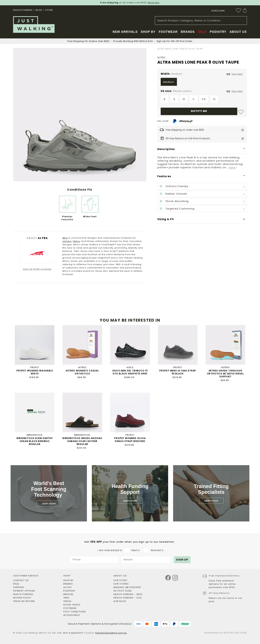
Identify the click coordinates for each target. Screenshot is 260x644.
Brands (68, 584)
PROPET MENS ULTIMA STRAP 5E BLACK (178, 372)
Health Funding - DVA (128, 598)
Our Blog (120, 601)
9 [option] (174, 99)
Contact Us (21, 580)
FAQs (16, 584)
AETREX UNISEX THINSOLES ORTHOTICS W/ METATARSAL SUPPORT (225, 374)
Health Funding (23, 10)
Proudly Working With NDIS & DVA (133, 41)
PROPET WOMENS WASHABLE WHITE (35, 372)
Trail (66, 598)
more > (233, 167)
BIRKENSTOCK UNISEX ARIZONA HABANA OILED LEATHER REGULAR (82, 441)
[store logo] (34, 25)
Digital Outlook (235, 633)
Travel (68, 601)
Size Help (237, 91)
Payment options (24, 591)
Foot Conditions (75, 612)
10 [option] (184, 99)
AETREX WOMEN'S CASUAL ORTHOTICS (82, 372)
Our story (120, 580)
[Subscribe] (182, 560)
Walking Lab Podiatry (127, 587)
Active (68, 587)
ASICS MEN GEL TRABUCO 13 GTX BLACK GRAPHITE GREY (130, 372)
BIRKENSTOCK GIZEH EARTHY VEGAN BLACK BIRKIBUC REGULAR (35, 441)
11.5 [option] (204, 99)
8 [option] (165, 99)
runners (67, 241)
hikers (76, 241)
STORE (49, 10)
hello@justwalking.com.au (111, 633)
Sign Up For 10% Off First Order (175, 41)
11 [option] (194, 99)
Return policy (22, 598)
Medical (68, 594)
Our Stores (121, 584)
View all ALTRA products (37, 269)
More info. (154, 3)
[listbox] (202, 83)
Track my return (24, 601)
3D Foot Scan (122, 591)
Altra (65, 238)
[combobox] (201, 21)
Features (164, 176)
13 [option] (214, 99)
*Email (76, 560)
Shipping (19, 587)
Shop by (68, 580)
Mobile (128, 560)
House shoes (72, 605)
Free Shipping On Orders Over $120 (88, 41)
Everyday (69, 591)
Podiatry (218, 32)
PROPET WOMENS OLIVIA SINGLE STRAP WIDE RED (130, 440)
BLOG (39, 10)
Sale (202, 32)
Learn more (49, 504)
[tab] (202, 149)
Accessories (72, 615)
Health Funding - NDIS (128, 594)
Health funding (23, 594)
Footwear (70, 608)
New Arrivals (125, 32)
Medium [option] (169, 82)
